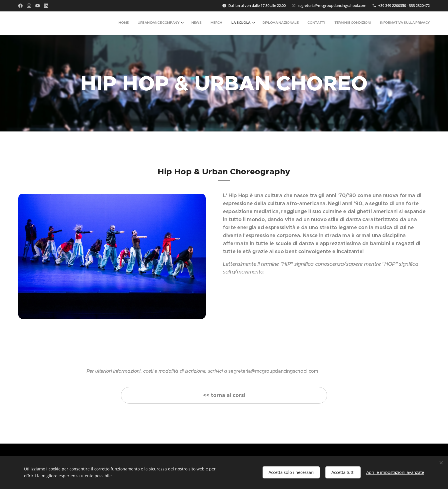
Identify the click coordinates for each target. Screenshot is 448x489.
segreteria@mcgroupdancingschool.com (332, 5)
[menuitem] (352, 23)
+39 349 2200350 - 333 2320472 (404, 5)
